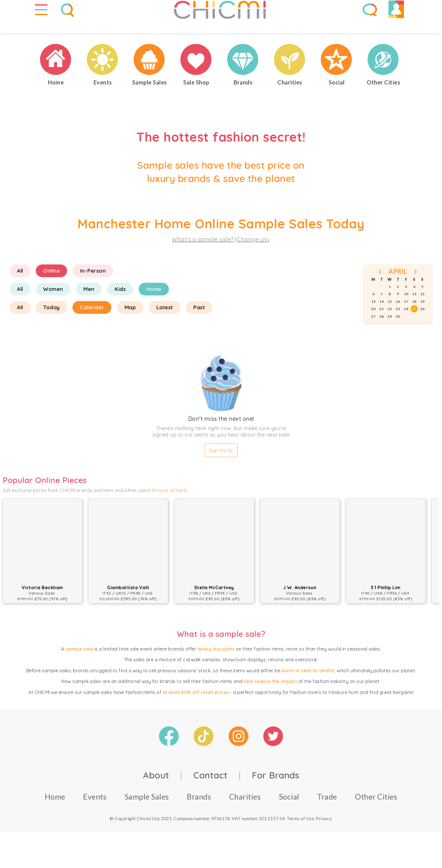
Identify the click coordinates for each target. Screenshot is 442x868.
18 (414, 318)
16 (398, 318)
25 (414, 325)
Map (130, 323)
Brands (199, 813)
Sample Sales (147, 813)
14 (382, 318)
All (20, 287)
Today (51, 323)
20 (373, 325)
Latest (165, 323)
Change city (254, 255)
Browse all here (169, 506)
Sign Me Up (221, 466)
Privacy (324, 834)
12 (422, 310)
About (156, 791)
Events (95, 813)
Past (199, 323)
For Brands (275, 791)
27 (373, 332)
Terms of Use (300, 834)
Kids (120, 305)
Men (89, 305)
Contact (211, 791)
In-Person (93, 287)
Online (51, 287)
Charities (245, 813)
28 (382, 332)
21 (382, 325)
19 (422, 318)
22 (390, 325)
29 (390, 332)
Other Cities (376, 813)
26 (422, 325)
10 (406, 310)
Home (154, 305)
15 (390, 318)
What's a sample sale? (203, 255)
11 (414, 310)
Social (289, 813)
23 (398, 325)
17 (406, 318)
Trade (327, 813)
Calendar (92, 323)
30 (398, 332)
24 (406, 325)
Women (53, 305)
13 (373, 318)
